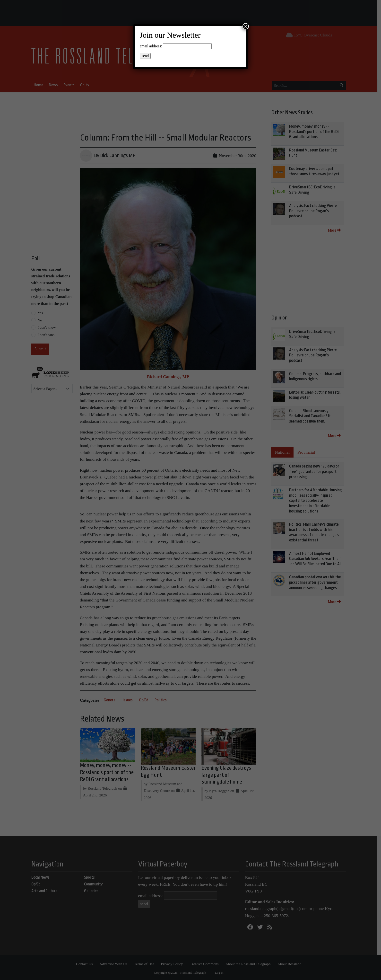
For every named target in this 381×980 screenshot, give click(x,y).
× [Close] (246, 26)
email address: (151, 46)
